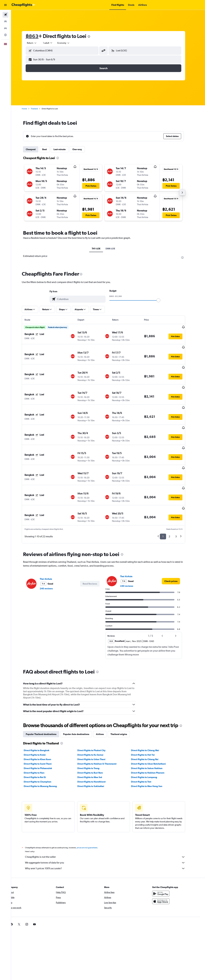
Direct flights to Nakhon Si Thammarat (101, 728)
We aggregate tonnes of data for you (110, 827)
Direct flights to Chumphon (42, 746)
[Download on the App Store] (166, 866)
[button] (5, 5)
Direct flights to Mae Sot (94, 742)
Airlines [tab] (105, 698)
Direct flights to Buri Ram (95, 737)
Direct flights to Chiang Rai (149, 724)
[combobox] (37, 43)
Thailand (39, 109)
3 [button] (181, 501)
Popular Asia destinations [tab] (81, 698)
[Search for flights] (5, 15)
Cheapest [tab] (35, 149)
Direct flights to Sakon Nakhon (151, 733)
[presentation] (94, 36)
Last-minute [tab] (64, 149)
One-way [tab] (82, 149)
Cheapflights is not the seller (110, 821)
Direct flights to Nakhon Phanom (152, 737)
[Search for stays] (5, 21)
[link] (176, 545)
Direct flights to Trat (146, 746)
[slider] (163, 300)
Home (29, 109)
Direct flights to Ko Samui (95, 719)
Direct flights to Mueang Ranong (45, 750)
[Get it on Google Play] (166, 858)
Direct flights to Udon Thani (96, 724)
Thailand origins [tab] (123, 698)
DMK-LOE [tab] (115, 249)
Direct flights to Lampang (149, 742)
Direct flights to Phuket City (96, 715)
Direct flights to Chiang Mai (150, 715)
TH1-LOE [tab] (101, 249)
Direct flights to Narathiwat (96, 746)
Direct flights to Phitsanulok (43, 733)
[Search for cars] (5, 28)
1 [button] (168, 501)
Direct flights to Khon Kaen (42, 724)
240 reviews (51, 553)
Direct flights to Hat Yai (147, 719)
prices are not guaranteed (92, 812)
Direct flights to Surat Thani (42, 728)
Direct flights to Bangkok (41, 715)
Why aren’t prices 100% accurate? (110, 833)
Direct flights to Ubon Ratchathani (153, 728)
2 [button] (174, 501)
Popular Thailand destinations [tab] (46, 698)
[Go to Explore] (5, 35)
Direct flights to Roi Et (39, 742)
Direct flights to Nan (39, 737)
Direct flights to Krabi (39, 719)
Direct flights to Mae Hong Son (151, 750)
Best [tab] (49, 149)
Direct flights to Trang (93, 733)
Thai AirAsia (51, 543)
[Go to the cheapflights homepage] (23, 5)
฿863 (37, 36)
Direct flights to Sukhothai (95, 750)
